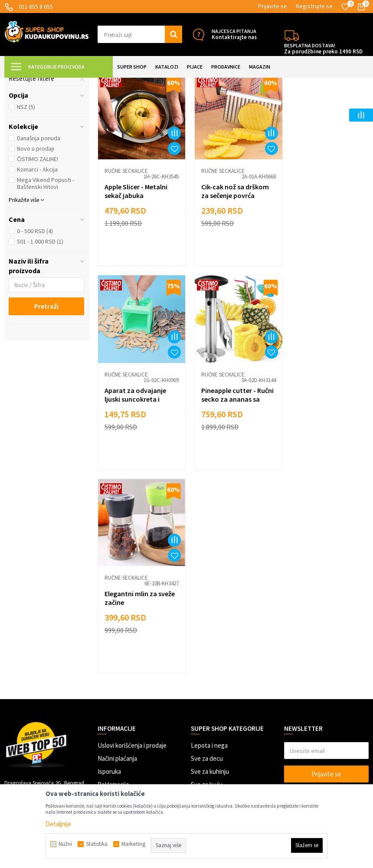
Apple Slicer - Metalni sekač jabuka (136, 265)
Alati (197, 665)
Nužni (65, 844)
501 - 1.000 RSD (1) (40, 319)
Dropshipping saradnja (128, 691)
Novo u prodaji (36, 226)
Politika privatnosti (123, 665)
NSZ (26, 185)
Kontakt (109, 717)
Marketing (111, 704)
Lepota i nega (209, 613)
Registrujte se (314, 6)
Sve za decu (207, 626)
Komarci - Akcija (37, 247)
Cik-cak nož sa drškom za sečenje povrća (232, 265)
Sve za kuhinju (210, 639)
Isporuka (109, 639)
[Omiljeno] (345, 7)
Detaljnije (58, 824)
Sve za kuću (207, 652)
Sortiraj (319, 105)
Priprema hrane (147, 83)
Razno (199, 704)
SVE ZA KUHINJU (103, 83)
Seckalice (183, 83)
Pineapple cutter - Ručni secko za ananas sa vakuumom (139, 469)
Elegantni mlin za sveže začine (233, 465)
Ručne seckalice (35, 137)
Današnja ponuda (39, 216)
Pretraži (46, 384)
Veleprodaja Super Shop (130, 678)
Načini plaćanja (117, 626)
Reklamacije (113, 652)
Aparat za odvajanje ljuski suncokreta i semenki (322, 270)
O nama (108, 730)
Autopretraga (282, 105)
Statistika (97, 844)
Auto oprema (208, 678)
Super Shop (64, 83)
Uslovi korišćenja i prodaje (132, 613)
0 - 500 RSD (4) (35, 309)
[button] (140, 34)
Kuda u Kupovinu (25, 83)
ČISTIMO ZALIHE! (38, 237)
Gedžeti (201, 691)
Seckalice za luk (36, 126)
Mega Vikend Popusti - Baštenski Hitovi (46, 261)
